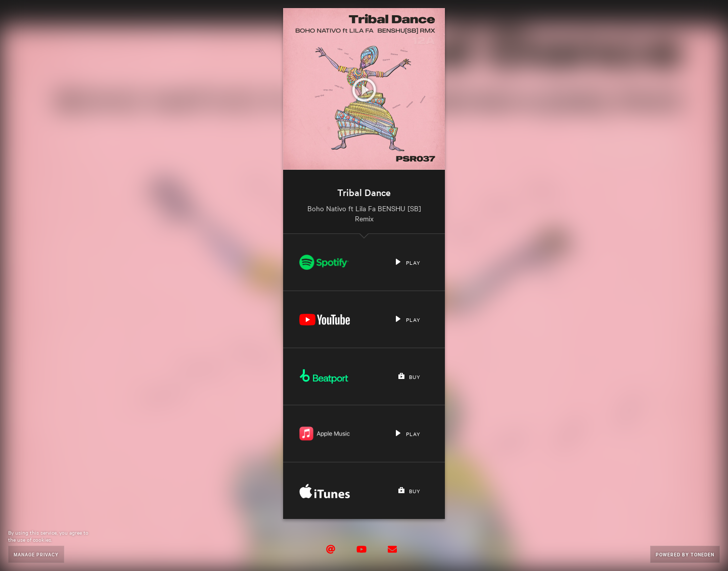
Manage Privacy (36, 554)
